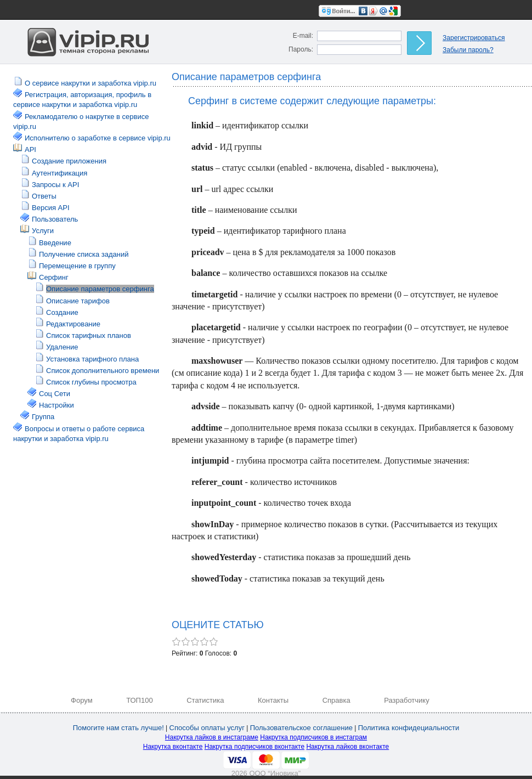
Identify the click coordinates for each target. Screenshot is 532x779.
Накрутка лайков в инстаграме (212, 737)
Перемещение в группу (77, 266)
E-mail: (303, 36)
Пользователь (55, 219)
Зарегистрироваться (474, 38)
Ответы (44, 196)
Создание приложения (69, 161)
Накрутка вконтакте (173, 747)
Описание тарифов (78, 301)
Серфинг (54, 277)
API (30, 149)
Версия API (51, 208)
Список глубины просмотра (91, 382)
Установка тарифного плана (92, 359)
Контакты (273, 700)
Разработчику (406, 700)
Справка (336, 700)
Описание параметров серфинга (100, 289)
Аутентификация (60, 173)
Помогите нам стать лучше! (118, 728)
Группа (43, 417)
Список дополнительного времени (103, 371)
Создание (62, 312)
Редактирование (73, 324)
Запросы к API (55, 185)
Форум (82, 700)
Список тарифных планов (89, 335)
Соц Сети (55, 394)
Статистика (205, 700)
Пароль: (301, 49)
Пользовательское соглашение (301, 728)
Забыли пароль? (468, 50)
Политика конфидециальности (409, 728)
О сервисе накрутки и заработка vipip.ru (90, 83)
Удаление (62, 347)
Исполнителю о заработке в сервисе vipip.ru (98, 138)
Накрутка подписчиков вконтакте (254, 747)
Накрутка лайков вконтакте (347, 747)
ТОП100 (140, 700)
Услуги (43, 231)
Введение (55, 243)
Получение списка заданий (84, 254)
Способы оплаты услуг (207, 728)
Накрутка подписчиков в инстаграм (313, 737)
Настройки (56, 405)
